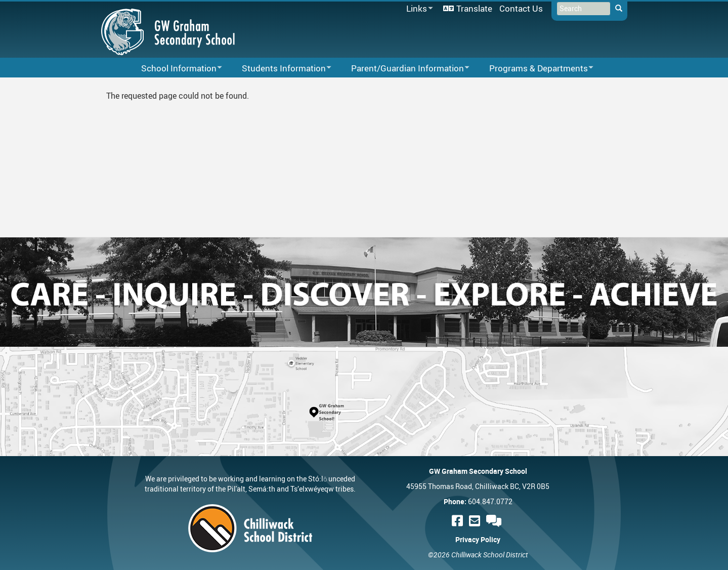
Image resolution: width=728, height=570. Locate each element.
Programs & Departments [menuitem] (535, 69)
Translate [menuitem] (474, 8)
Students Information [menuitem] (280, 69)
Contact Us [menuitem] (521, 8)
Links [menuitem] (418, 9)
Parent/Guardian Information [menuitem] (404, 69)
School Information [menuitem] (175, 69)
